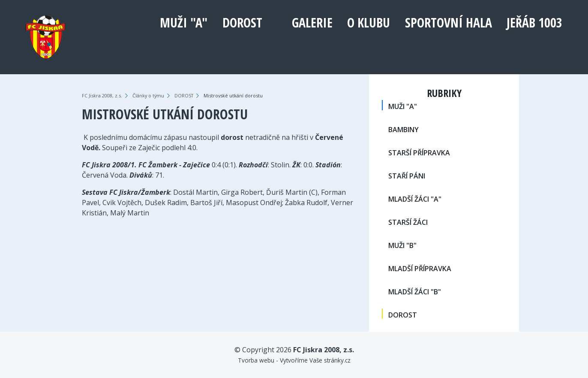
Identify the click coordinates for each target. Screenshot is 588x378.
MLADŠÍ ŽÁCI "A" (415, 199)
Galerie (312, 23)
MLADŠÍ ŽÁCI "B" (415, 292)
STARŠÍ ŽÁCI (408, 222)
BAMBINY (403, 130)
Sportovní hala (448, 23)
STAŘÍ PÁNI (407, 176)
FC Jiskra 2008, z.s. (102, 95)
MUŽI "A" (184, 23)
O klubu (369, 23)
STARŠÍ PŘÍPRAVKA (419, 153)
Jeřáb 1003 (534, 23)
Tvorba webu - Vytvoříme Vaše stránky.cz (294, 360)
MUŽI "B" (402, 245)
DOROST (242, 23)
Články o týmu (148, 95)
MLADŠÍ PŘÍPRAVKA (420, 269)
